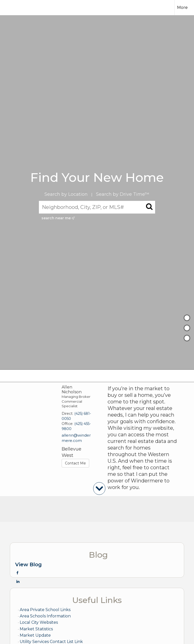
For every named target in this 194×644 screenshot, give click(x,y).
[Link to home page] (13, 8)
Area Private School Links (45, 610)
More (182, 7)
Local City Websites (39, 622)
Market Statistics (36, 629)
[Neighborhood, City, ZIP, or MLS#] (97, 207)
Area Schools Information (45, 616)
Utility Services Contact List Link (51, 642)
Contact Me (75, 463)
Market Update (35, 635)
